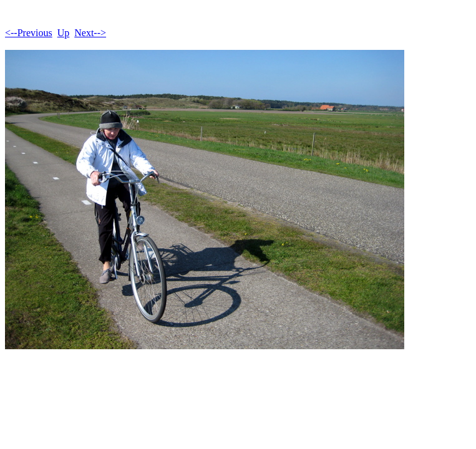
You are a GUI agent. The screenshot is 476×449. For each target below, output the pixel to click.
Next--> (90, 33)
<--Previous (29, 33)
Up (64, 33)
